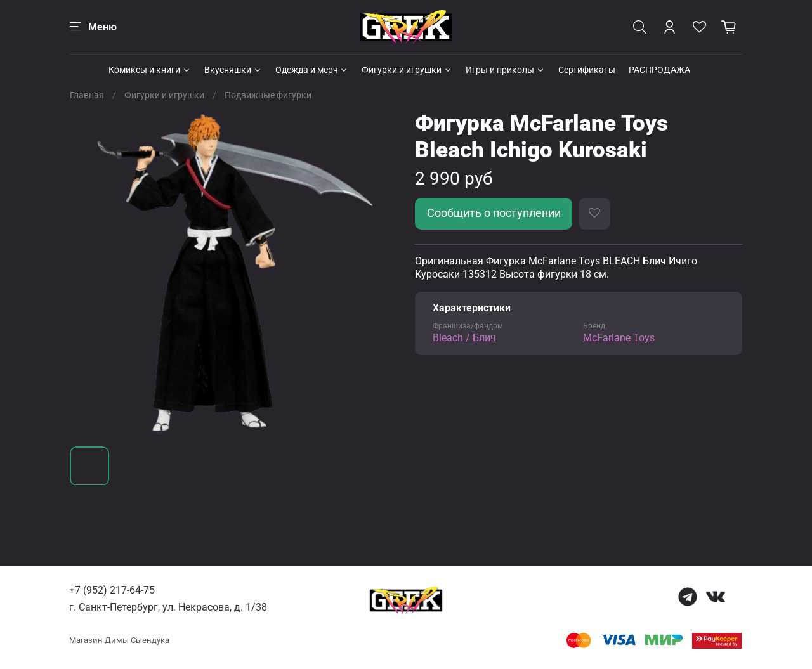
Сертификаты (587, 70)
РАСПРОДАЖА (659, 70)
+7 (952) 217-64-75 (112, 590)
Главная (87, 95)
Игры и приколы (505, 70)
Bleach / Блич (464, 338)
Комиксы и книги (150, 70)
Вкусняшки (233, 70)
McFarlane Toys (619, 338)
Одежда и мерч (312, 70)
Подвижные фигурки (268, 95)
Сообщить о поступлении (494, 213)
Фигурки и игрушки (407, 70)
